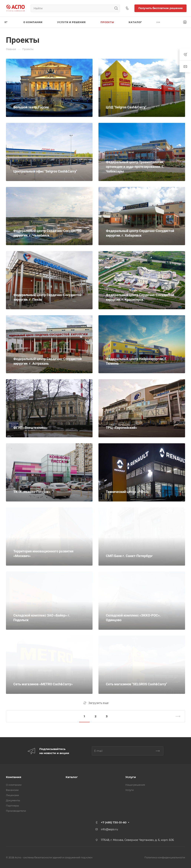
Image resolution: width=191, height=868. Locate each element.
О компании (14, 785)
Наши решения (135, 785)
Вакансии (12, 790)
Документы (13, 800)
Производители (16, 811)
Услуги (131, 777)
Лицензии (12, 795)
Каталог (72, 777)
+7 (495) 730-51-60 (114, 822)
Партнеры (12, 806)
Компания (14, 777)
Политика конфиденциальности (165, 857)
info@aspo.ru (109, 829)
